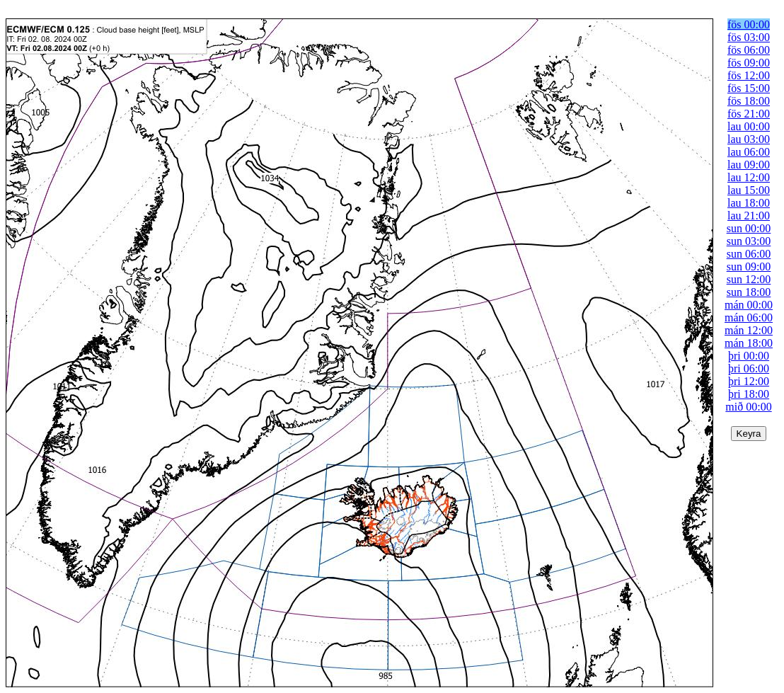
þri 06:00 (749, 368)
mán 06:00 (749, 317)
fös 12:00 (749, 75)
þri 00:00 (749, 356)
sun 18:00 (749, 292)
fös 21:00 (749, 114)
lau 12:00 (749, 177)
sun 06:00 (749, 254)
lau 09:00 (749, 165)
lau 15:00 (749, 190)
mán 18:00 (749, 343)
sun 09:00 (749, 267)
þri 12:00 (749, 381)
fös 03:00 (749, 37)
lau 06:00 (749, 152)
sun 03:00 (749, 241)
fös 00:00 (749, 24)
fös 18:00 (749, 101)
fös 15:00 (749, 88)
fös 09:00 (749, 63)
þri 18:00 (749, 394)
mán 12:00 (749, 330)
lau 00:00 (749, 126)
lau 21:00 (749, 216)
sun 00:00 (749, 228)
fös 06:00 (749, 50)
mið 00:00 (748, 407)
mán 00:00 (749, 305)
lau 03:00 (749, 139)
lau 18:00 (749, 203)
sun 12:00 (749, 279)
